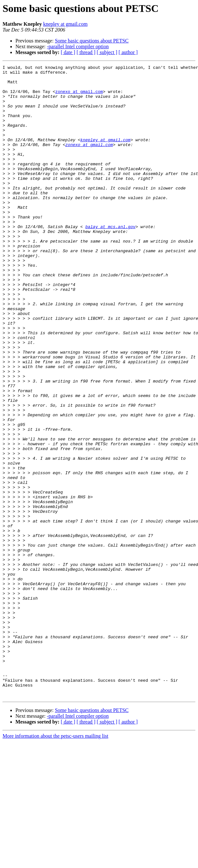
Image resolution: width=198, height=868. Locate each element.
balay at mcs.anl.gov (110, 259)
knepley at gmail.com (65, 24)
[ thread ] (86, 52)
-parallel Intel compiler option (78, 46)
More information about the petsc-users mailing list (55, 862)
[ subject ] (107, 52)
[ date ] (68, 52)
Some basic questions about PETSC (92, 41)
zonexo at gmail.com (79, 97)
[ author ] (128, 52)
